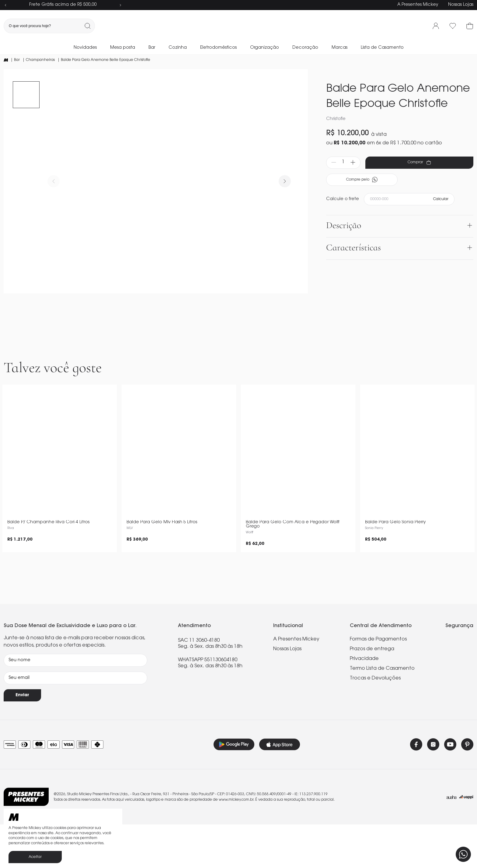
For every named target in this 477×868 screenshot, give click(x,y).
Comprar (419, 162)
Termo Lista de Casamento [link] (382, 712)
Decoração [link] (305, 48)
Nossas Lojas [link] (287, 693)
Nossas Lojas (461, 5)
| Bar (15, 60)
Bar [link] (152, 48)
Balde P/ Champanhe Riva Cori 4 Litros (48, 566)
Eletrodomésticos (218, 48)
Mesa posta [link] (123, 48)
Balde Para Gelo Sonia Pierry (395, 566)
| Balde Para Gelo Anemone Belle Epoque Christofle (104, 60)
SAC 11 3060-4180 (199, 684)
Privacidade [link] (364, 702)
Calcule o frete (343, 199)
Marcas (339, 48)
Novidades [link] (85, 48)
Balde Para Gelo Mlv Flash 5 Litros (162, 566)
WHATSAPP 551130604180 (208, 704)
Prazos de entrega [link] (372, 693)
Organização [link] (265, 48)
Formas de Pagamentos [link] (378, 683)
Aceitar (35, 857)
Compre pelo (362, 180)
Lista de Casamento (382, 48)
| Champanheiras (38, 60)
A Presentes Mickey (418, 5)
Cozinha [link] (178, 48)
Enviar (22, 739)
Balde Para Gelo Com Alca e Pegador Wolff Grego (293, 568)
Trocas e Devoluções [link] (375, 722)
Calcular (441, 199)
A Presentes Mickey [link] (296, 683)
